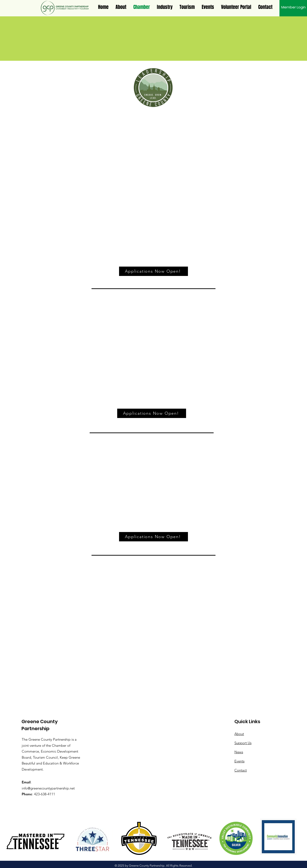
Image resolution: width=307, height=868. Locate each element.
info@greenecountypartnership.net (48, 788)
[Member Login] (293, 7)
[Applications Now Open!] (153, 271)
